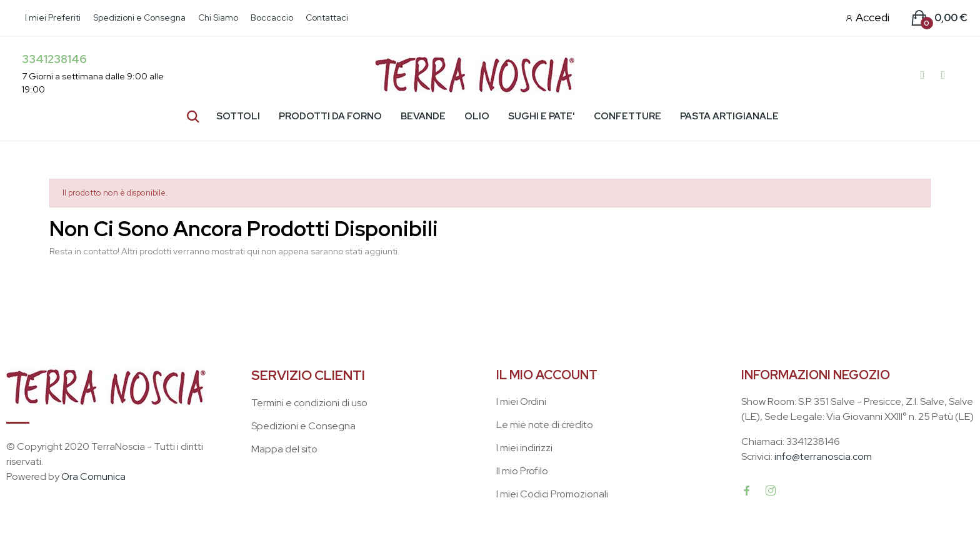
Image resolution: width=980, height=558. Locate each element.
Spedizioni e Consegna (139, 17)
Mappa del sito (284, 449)
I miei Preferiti (53, 17)
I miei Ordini (521, 401)
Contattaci (327, 17)
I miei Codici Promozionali (552, 494)
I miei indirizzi (524, 448)
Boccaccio (272, 17)
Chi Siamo (218, 17)
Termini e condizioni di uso (309, 403)
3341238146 (54, 59)
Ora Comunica (93, 476)
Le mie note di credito (545, 425)
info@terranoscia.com (823, 456)
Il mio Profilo (522, 471)
